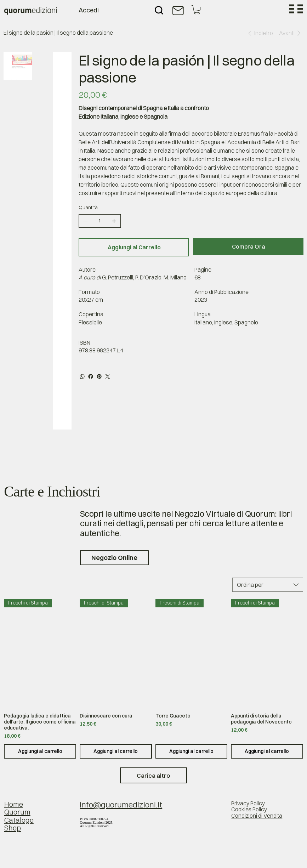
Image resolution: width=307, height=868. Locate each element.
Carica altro (153, 775)
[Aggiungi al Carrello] (134, 247)
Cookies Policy (249, 809)
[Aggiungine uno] (114, 221)
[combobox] (268, 585)
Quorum (17, 812)
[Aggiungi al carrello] (40, 751)
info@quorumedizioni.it (121, 805)
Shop (13, 828)
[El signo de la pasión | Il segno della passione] (58, 33)
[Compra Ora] (248, 246)
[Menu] (296, 9)
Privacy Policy (248, 803)
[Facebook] (91, 376)
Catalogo (19, 820)
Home (14, 804)
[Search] (159, 10)
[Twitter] (108, 376)
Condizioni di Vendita (257, 816)
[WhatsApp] (82, 376)
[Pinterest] (99, 376)
